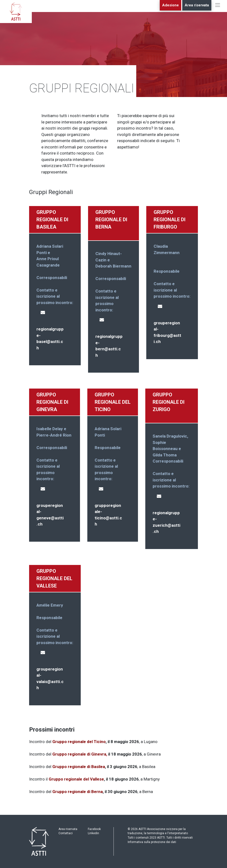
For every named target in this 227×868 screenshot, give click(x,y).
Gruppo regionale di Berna (78, 792)
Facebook (94, 829)
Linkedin (93, 833)
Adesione (170, 5)
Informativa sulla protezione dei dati (152, 842)
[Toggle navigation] (218, 10)
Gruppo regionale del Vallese (76, 779)
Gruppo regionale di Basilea (79, 767)
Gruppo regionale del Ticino (79, 742)
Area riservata (197, 5)
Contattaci (66, 833)
